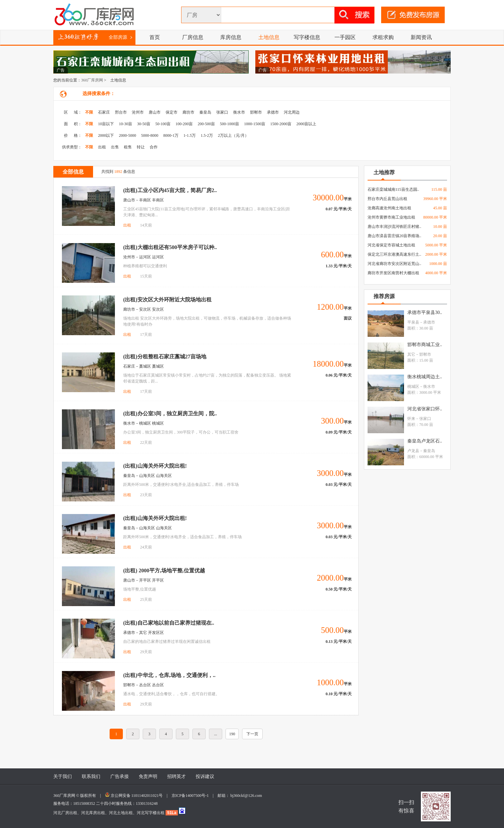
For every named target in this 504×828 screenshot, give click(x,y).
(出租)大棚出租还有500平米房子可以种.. (170, 247)
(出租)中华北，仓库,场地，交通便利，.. (169, 675)
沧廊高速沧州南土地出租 (389, 208)
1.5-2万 (207, 135)
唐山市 (155, 112)
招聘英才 (176, 776)
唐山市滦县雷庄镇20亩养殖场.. (394, 236)
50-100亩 (163, 124)
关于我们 (63, 776)
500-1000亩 (229, 124)
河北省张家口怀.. (425, 409)
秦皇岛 (205, 112)
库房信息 (231, 37)
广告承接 (120, 776)
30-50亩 (144, 124)
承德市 (273, 112)
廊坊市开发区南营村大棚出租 (393, 273)
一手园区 (345, 37)
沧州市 (138, 112)
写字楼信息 (307, 37)
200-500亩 (206, 124)
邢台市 (121, 112)
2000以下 (106, 135)
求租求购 (383, 37)
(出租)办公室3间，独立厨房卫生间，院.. (170, 414)
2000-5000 (127, 135)
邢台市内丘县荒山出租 (387, 199)
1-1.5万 (190, 135)
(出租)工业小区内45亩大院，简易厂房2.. (170, 190)
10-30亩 (126, 124)
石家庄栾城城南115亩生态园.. (393, 189)
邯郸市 (256, 112)
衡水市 (239, 112)
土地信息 (269, 37)
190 (232, 734)
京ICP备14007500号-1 (192, 796)
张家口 (222, 112)
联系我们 (91, 776)
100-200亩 (184, 124)
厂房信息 (193, 37)
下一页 (252, 734)
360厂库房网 (92, 80)
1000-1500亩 (255, 124)
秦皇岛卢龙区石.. (425, 441)
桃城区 (413, 387)
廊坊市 (188, 112)
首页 (155, 37)
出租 (102, 147)
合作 (154, 147)
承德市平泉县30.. (425, 312)
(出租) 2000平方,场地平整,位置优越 (164, 570)
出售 (115, 147)
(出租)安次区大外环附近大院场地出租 (167, 300)
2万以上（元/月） (233, 135)
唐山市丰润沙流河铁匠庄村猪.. (394, 227)
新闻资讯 (421, 37)
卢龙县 (413, 451)
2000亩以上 (306, 124)
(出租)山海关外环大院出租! (155, 466)
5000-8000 (150, 135)
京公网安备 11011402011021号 (137, 796)
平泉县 (413, 322)
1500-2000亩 (281, 124)
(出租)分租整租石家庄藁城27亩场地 (165, 357)
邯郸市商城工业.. (425, 345)
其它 (411, 354)
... (216, 734)
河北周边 (292, 112)
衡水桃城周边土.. (425, 377)
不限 (89, 112)
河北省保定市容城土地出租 (391, 245)
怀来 (411, 419)
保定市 (172, 112)
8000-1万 (171, 135)
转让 (141, 147)
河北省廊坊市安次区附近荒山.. (394, 264)
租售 (128, 147)
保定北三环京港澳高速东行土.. (394, 254)
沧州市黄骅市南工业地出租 (391, 217)
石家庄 (104, 112)
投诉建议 (205, 776)
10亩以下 (106, 124)
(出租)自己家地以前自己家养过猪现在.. (169, 623)
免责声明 (148, 776)
